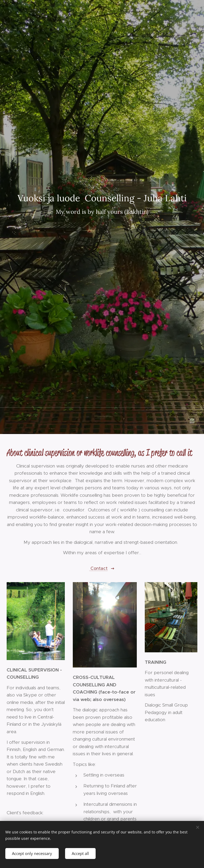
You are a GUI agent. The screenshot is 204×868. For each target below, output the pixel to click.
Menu (192, 421)
